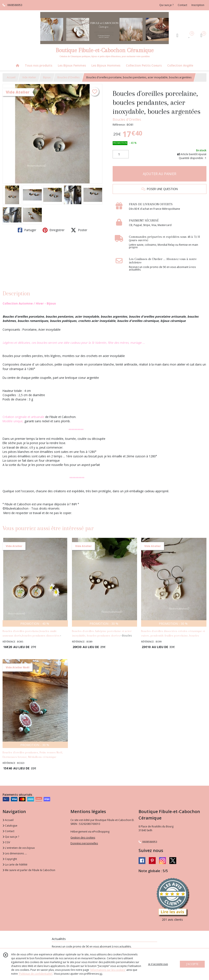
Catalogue (10, 826)
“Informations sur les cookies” (108, 970)
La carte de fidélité (15, 865)
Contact (182, 5)
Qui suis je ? (11, 837)
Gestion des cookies (83, 838)
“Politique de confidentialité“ (36, 974)
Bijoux (47, 77)
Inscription (198, 5)
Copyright (10, 859)
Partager (27, 230)
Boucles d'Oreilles (68, 77)
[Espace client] (177, 35)
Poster (79, 230)
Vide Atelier (29, 77)
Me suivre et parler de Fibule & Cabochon (29, 870)
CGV (6, 842)
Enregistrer (54, 230)
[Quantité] (121, 154)
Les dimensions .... (15, 853)
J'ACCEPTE (192, 964)
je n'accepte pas (158, 964)
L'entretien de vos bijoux (19, 848)
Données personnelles (84, 843)
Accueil (11, 77)
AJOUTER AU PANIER (160, 174)
